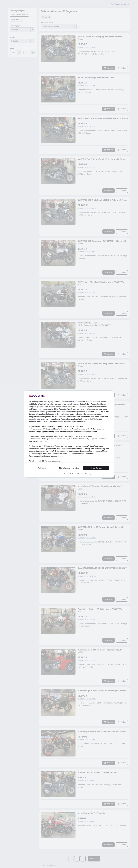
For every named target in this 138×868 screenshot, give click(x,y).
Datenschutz (69, 474)
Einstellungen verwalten (69, 468)
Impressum (53, 474)
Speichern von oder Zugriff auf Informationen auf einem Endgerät (57, 426)
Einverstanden (96, 468)
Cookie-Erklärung (84, 474)
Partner (74, 402)
